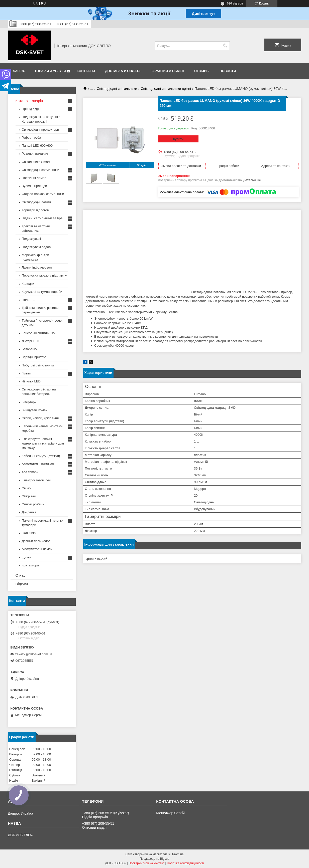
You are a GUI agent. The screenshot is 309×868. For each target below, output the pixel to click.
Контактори (30, 565)
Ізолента (28, 300)
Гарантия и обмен (167, 71)
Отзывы (202, 71)
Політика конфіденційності (185, 863)
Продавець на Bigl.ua (154, 859)
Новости (228, 71)
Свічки (27, 488)
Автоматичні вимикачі (38, 464)
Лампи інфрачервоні (37, 267)
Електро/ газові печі (37, 480)
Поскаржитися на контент (147, 863)
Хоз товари (30, 472)
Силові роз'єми (33, 504)
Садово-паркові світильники (43, 194)
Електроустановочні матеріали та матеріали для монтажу (43, 443)
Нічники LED (31, 381)
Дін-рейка (29, 512)
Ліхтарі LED (31, 341)
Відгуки (22, 584)
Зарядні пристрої (35, 357)
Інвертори (29, 402)
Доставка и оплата (123, 71)
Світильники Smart (36, 162)
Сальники (29, 533)
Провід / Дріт (31, 109)
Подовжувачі (31, 239)
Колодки (28, 284)
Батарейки (30, 349)
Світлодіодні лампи (36, 202)
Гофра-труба (31, 138)
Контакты (86, 71)
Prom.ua (178, 854)
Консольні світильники (39, 333)
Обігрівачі (29, 496)
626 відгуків (235, 4)
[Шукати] (225, 46)
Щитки (27, 557)
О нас (21, 575)
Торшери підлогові (36, 210)
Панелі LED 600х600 (37, 146)
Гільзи (27, 373)
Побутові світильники (38, 365)
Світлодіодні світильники (117, 89)
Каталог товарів (29, 101)
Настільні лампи (34, 178)
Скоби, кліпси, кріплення (40, 418)
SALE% (19, 71)
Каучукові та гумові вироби (42, 292)
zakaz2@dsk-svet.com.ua (34, 654)
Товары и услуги (50, 71)
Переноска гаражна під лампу (44, 275)
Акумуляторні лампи (37, 549)
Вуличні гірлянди (34, 186)
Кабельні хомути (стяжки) (41, 456)
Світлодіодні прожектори (40, 130)
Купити (178, 139)
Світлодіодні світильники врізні (166, 89)
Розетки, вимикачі (35, 154)
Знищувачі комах (35, 410)
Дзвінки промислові (37, 541)
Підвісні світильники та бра (42, 218)
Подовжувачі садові (37, 247)
